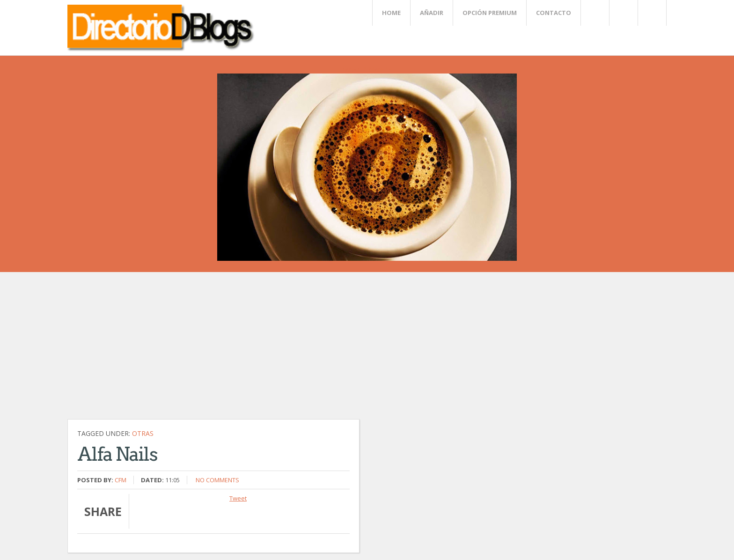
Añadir (432, 13)
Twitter (595, 13)
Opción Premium (490, 13)
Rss (623, 13)
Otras (143, 433)
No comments (217, 480)
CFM (121, 480)
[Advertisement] (283, 350)
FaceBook (650, 13)
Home (391, 13)
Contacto (554, 13)
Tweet (238, 498)
